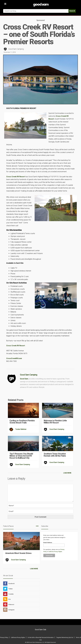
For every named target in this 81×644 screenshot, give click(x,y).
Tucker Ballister (21, 429)
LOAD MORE (67, 473)
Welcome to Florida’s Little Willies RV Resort (55, 422)
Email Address (48, 543)
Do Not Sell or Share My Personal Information (41, 637)
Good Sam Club (41, 630)
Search (72, 11)
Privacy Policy (4, 637)
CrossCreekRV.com (14, 358)
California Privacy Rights (55, 552)
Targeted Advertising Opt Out (65, 637)
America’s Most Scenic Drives (18, 553)
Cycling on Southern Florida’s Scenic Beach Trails (22, 422)
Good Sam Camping (16, 49)
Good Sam (24, 379)
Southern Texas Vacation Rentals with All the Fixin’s (55, 455)
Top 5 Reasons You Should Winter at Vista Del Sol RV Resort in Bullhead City (21, 456)
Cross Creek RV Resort (16, 177)
